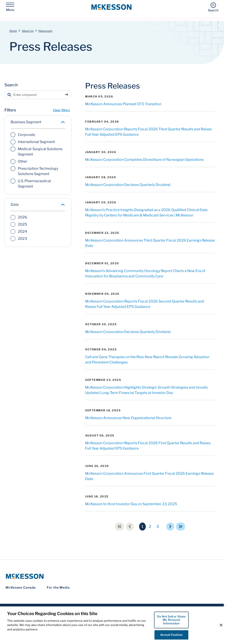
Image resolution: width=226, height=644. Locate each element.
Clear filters (61, 110)
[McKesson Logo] (112, 576)
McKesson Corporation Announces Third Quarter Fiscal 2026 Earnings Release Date (150, 243)
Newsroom (45, 31)
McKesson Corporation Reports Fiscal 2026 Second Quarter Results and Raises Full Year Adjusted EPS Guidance (145, 304)
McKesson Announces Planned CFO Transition (123, 104)
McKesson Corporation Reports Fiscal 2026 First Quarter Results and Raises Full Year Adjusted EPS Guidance (148, 446)
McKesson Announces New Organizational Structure (128, 418)
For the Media (58, 587)
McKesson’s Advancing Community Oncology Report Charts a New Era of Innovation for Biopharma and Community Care (145, 274)
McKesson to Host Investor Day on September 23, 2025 (131, 504)
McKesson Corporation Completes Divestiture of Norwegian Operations (144, 160)
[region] (113, 625)
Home (13, 31)
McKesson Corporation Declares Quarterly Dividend (128, 185)
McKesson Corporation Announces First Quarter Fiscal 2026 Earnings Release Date (149, 476)
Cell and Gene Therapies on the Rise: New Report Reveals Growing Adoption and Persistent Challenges (147, 360)
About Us (28, 31)
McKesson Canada (21, 587)
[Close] (221, 625)
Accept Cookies (171, 635)
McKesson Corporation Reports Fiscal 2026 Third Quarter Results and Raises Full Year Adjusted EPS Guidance (148, 132)
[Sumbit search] (67, 95)
